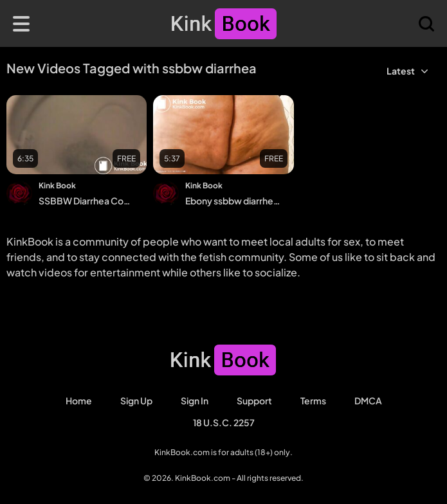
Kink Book (57, 185)
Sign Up (136, 401)
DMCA (368, 401)
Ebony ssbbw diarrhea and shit (234, 201)
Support (254, 401)
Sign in (195, 401)
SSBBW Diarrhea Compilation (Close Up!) (87, 201)
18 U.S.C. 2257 (224, 422)
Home (79, 401)
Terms (313, 401)
